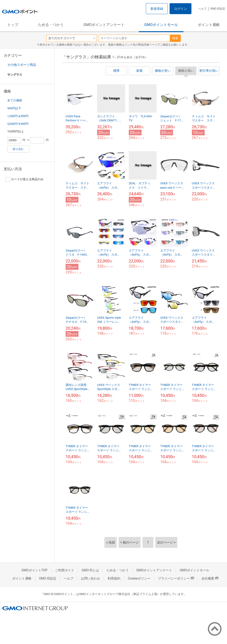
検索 (175, 38)
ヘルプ (202, 9)
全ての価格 (15, 100)
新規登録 (157, 9)
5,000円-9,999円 (18, 124)
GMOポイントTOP (34, 570)
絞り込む (18, 149)
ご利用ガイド (64, 570)
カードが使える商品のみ (25, 179)
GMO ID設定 (218, 9)
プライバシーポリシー (176, 578)
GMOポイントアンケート (104, 25)
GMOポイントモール (161, 25)
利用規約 (114, 578)
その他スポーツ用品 (22, 65)
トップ (13, 25)
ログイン (181, 9)
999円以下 (14, 108)
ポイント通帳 (209, 25)
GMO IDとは (90, 570)
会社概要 (210, 578)
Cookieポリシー (139, 578)
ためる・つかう (51, 25)
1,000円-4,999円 (18, 116)
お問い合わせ (90, 578)
